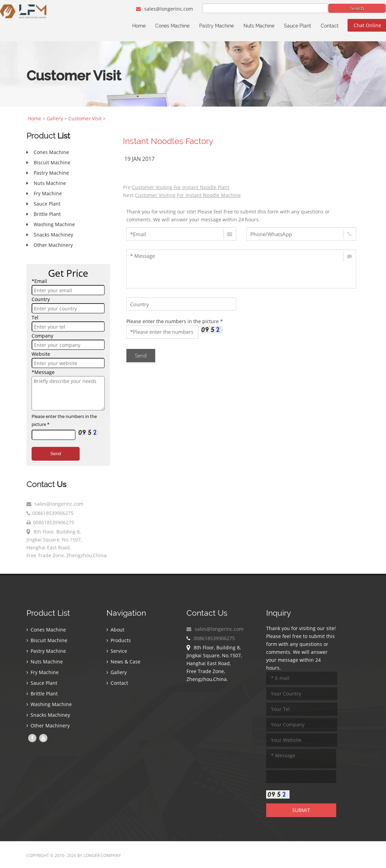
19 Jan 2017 (139, 159)
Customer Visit (85, 118)
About (115, 630)
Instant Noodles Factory (168, 141)
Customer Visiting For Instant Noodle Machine (188, 195)
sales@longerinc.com (164, 9)
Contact (330, 26)
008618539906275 (53, 513)
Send (55, 454)
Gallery (55, 118)
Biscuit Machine (47, 640)
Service (117, 651)
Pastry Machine (217, 26)
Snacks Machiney (48, 715)
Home (139, 26)
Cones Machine (172, 26)
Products (119, 640)
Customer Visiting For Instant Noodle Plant (181, 187)
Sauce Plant (298, 26)
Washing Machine (49, 704)
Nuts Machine (259, 26)
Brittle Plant (42, 694)
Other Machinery (48, 726)
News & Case (123, 662)
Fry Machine (43, 672)
